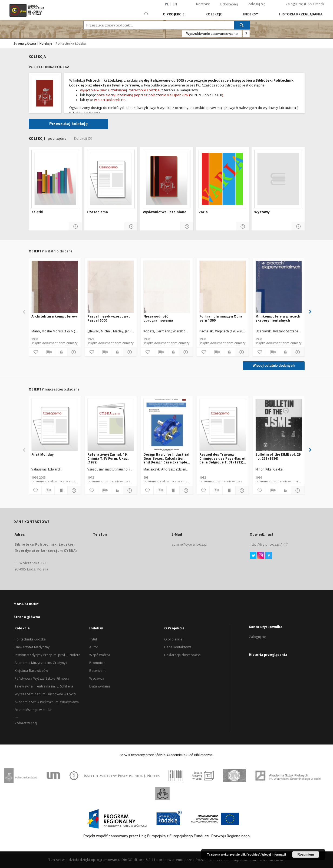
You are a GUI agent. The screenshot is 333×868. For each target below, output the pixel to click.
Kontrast (203, 4)
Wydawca (97, 678)
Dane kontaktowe (178, 647)
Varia (203, 212)
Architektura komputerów (54, 316)
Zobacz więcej (26, 723)
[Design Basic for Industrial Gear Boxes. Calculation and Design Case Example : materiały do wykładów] (167, 425)
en (175, 4)
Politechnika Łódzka (30, 639)
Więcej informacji (274, 854)
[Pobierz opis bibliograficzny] (48, 352)
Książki (37, 212)
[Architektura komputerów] (55, 287)
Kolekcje (214, 14)
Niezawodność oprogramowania (158, 318)
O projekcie (173, 639)
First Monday (43, 454)
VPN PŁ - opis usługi (206, 95)
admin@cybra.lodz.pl (189, 544)
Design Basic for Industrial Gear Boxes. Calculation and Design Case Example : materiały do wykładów (166, 458)
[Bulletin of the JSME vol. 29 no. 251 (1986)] (279, 425)
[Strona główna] (146, 11)
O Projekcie (174, 14)
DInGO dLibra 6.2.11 (139, 860)
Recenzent (97, 671)
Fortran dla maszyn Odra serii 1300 (221, 318)
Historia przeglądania (301, 14)
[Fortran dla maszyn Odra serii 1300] (223, 287)
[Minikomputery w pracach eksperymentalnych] (279, 287)
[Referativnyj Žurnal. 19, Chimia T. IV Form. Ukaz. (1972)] (111, 425)
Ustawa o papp (85, 113)
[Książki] (55, 179)
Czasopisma (98, 212)
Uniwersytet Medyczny (32, 647)
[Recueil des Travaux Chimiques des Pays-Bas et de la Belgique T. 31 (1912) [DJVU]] (223, 425)
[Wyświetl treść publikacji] (61, 490)
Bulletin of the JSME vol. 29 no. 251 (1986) (278, 456)
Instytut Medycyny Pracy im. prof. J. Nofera (47, 655)
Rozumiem (306, 854)
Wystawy (262, 212)
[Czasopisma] (111, 179)
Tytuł (93, 639)
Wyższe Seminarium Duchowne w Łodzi (45, 694)
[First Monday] (55, 425)
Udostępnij (229, 4)
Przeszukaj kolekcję (69, 124)
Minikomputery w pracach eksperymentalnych (278, 318)
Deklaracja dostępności (183, 655)
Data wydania (100, 686)
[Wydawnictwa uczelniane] (167, 179)
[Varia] (222, 179)
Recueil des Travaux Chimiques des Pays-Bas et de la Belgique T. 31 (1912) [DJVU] (222, 458)
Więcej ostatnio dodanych (274, 365)
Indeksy (251, 14)
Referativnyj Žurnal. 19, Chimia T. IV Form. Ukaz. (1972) (108, 458)
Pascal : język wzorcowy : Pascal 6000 (109, 318)
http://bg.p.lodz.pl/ (266, 544)
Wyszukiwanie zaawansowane (212, 34)
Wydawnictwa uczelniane (165, 212)
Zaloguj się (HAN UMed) (305, 4)
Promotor (97, 663)
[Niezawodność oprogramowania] (167, 287)
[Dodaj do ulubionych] (35, 352)
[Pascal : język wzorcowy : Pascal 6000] (111, 287)
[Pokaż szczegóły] (75, 227)
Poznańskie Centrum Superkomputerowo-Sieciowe (240, 860)
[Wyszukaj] (242, 25)
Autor (94, 647)
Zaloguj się (257, 4)
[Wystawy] (278, 179)
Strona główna (25, 43)
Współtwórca (100, 655)
